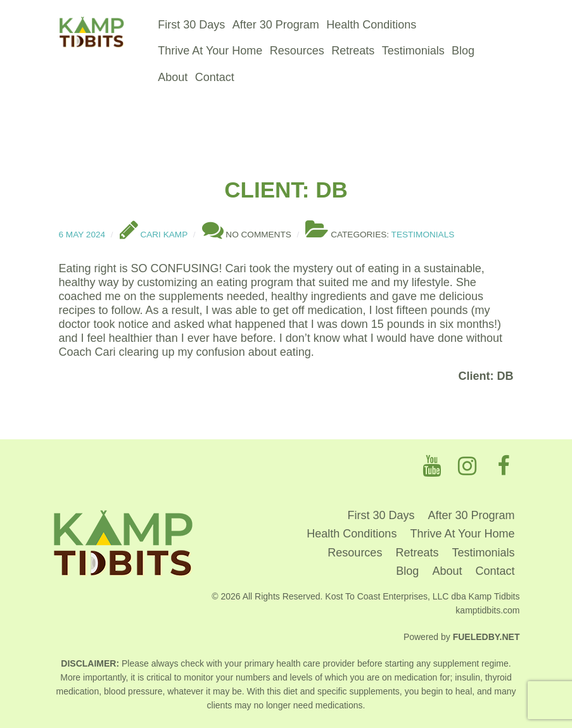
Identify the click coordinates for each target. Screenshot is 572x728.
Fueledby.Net (486, 637)
